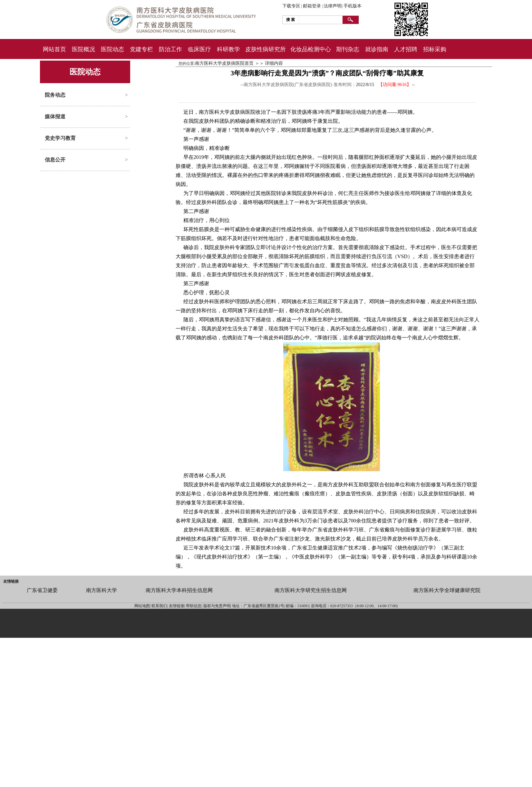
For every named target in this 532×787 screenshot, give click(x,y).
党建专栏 (141, 49)
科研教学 (228, 49)
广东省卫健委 (42, 590)
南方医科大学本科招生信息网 (179, 590)
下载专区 (291, 6)
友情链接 (11, 581)
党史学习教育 (60, 138)
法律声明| (333, 6)
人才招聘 (406, 49)
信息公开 (55, 160)
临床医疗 (199, 49)
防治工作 (170, 49)
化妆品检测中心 (311, 49)
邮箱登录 (312, 6)
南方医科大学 (102, 590)
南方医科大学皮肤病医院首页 (224, 63)
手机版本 (353, 6)
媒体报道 (55, 117)
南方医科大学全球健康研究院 (447, 590)
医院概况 (83, 49)
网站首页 (54, 49)
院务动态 (55, 95)
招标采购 (435, 49)
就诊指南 (377, 49)
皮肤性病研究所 (266, 49)
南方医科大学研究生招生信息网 (311, 590)
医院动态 (112, 49)
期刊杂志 (348, 49)
